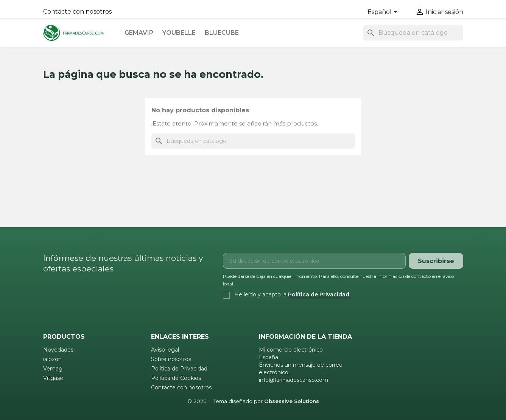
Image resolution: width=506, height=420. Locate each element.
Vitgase (53, 378)
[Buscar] (413, 33)
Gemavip (139, 33)
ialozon (52, 359)
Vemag (53, 369)
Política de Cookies (176, 378)
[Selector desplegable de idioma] (384, 12)
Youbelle (179, 33)
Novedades (58, 350)
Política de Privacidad (319, 294)
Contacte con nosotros (77, 12)
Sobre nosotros (171, 359)
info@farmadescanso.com (293, 380)
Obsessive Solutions (292, 401)
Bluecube (222, 33)
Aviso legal (165, 350)
